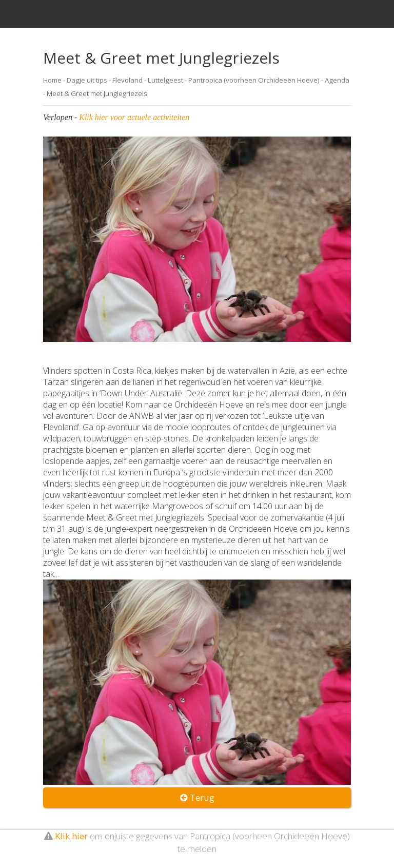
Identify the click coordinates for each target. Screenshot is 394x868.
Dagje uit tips (87, 80)
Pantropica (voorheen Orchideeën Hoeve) (254, 80)
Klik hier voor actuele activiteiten (134, 117)
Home (52, 80)
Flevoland (127, 80)
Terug (197, 797)
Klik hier (71, 836)
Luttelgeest (165, 80)
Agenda (337, 80)
